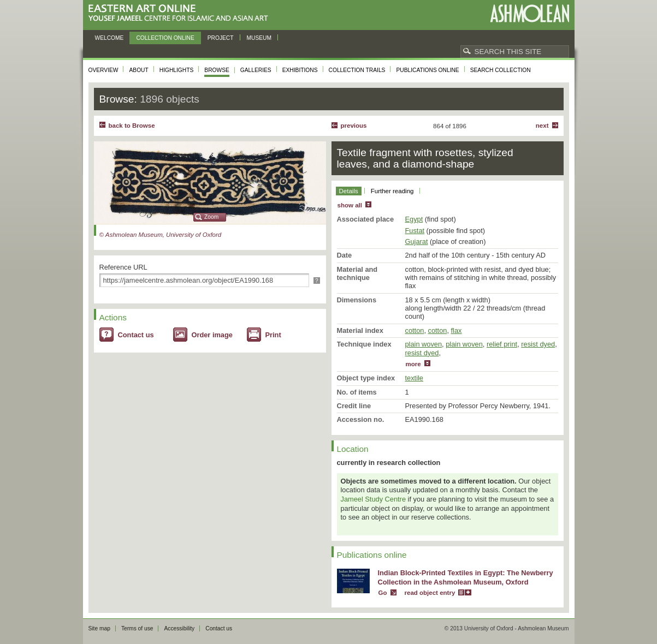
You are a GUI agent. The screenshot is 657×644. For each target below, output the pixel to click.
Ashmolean (529, 13)
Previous (354, 126)
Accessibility (179, 628)
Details (349, 191)
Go (383, 593)
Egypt (414, 219)
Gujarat (417, 241)
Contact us (136, 335)
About (138, 70)
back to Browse (132, 126)
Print (273, 335)
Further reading (392, 191)
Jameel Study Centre (374, 499)
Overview (103, 70)
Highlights (177, 70)
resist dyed (538, 344)
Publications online (427, 70)
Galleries (256, 70)
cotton (415, 330)
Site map (99, 628)
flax (457, 330)
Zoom (211, 217)
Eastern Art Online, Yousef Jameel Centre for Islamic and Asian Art (181, 13)
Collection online (165, 38)
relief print (502, 344)
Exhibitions (300, 70)
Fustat (415, 231)
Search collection (501, 70)
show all (350, 205)
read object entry (430, 593)
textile (414, 378)
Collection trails (357, 70)
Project (221, 38)
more (413, 364)
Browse (217, 70)
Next (542, 126)
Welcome (109, 38)
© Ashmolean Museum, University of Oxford (161, 235)
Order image (212, 335)
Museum (259, 38)
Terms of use (137, 628)
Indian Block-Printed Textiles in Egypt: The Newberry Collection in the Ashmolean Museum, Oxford (466, 577)
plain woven (424, 344)
